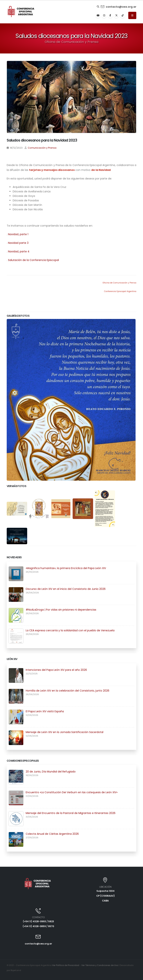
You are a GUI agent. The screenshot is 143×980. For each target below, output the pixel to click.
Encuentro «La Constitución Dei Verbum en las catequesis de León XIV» (72, 792)
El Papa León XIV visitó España (45, 711)
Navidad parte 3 (18, 243)
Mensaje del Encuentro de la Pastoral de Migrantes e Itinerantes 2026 (71, 813)
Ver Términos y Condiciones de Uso (101, 965)
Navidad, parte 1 (18, 234)
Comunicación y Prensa (42, 148)
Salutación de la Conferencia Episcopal (33, 260)
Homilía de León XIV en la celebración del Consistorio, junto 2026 (67, 691)
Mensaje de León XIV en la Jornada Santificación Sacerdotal (65, 732)
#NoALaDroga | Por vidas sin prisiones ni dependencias (61, 610)
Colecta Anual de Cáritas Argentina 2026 (52, 834)
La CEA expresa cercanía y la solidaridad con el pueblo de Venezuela (70, 630)
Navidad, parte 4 (19, 251)
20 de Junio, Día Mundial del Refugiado (51, 772)
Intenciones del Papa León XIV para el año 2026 (56, 670)
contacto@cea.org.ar (121, 7)
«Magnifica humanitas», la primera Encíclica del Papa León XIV (66, 568)
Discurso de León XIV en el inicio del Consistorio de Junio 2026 (66, 589)
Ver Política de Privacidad (66, 965)
